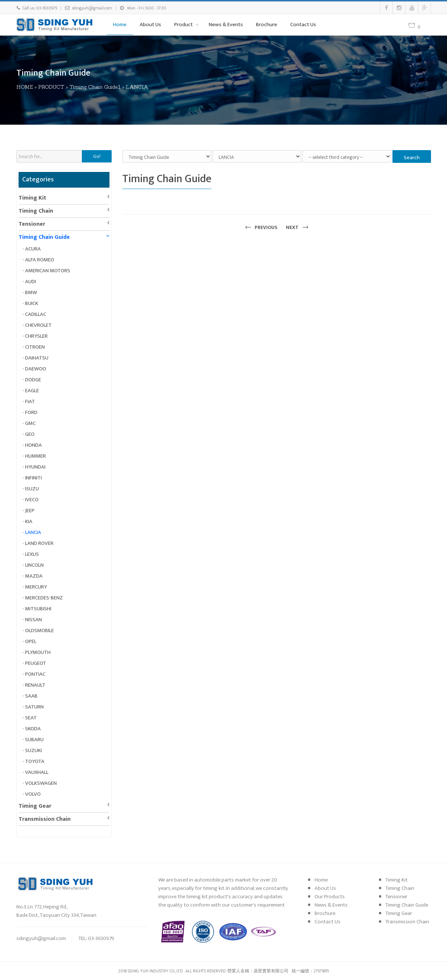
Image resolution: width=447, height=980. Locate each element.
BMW (31, 292)
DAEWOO (36, 369)
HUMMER (35, 456)
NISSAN (33, 620)
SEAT (31, 718)
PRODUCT (52, 87)
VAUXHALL (37, 772)
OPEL (31, 641)
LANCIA (137, 87)
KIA (29, 521)
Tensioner (32, 224)
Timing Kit (32, 198)
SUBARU (34, 740)
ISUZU (32, 489)
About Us (150, 25)
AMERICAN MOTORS (48, 271)
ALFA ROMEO (40, 260)
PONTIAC (35, 674)
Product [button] (184, 25)
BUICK (32, 303)
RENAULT (35, 685)
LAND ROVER (39, 543)
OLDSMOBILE (39, 630)
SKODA (33, 729)
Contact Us (303, 25)
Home (120, 25)
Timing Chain (36, 211)
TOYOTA (35, 761)
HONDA (33, 445)
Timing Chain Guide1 (95, 87)
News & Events (226, 25)
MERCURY (36, 587)
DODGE (33, 380)
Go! (97, 156)
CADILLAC (36, 314)
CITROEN (35, 347)
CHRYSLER (36, 336)
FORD (31, 412)
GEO (30, 434)
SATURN (34, 707)
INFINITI (33, 478)
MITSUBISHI (38, 609)
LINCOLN (34, 565)
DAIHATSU (37, 358)
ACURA (33, 249)
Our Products (330, 897)
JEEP (30, 511)
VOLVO (33, 794)
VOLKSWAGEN (41, 783)
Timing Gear (35, 806)
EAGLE (32, 391)
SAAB (31, 696)
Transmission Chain (45, 819)
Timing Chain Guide (44, 237)
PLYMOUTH (38, 652)
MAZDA (34, 576)
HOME (25, 87)
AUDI (31, 282)
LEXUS (32, 554)
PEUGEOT (36, 663)
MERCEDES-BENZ (44, 598)
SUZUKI (33, 750)
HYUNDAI (35, 467)
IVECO (32, 500)
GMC (30, 423)
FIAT (30, 401)
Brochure (267, 25)
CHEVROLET (38, 325)
